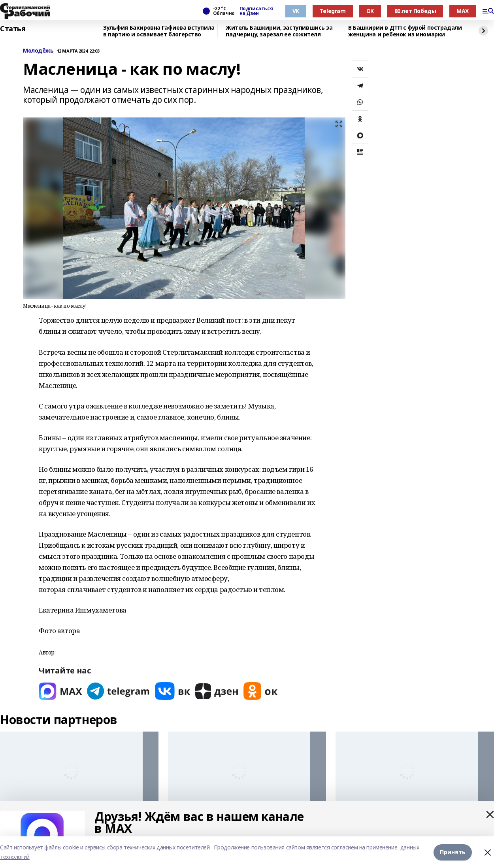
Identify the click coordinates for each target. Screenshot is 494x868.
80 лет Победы (415, 11)
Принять (453, 852)
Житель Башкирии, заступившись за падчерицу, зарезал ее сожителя (279, 31)
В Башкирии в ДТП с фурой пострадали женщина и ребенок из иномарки (405, 31)
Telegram (333, 11)
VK (296, 11)
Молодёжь (38, 51)
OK (370, 11)
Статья (13, 29)
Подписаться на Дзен (256, 11)
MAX (463, 11)
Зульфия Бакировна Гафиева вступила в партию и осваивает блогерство (159, 31)
